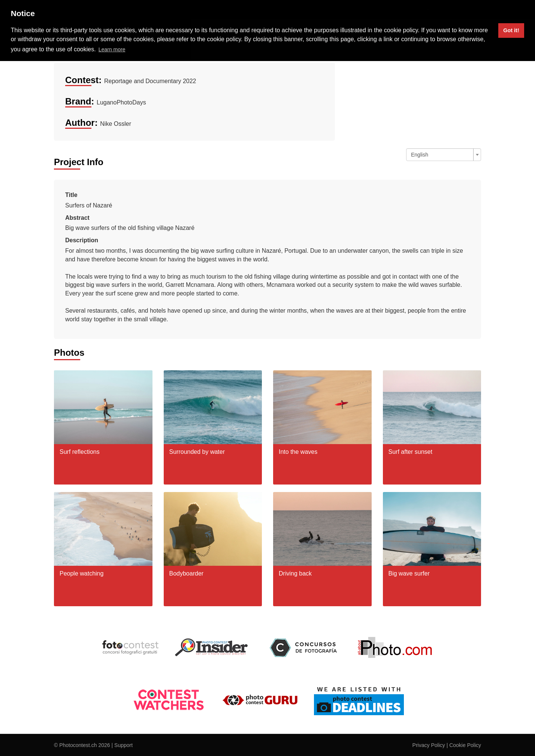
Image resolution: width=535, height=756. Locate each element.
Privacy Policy (429, 745)
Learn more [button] (112, 49)
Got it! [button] (511, 30)
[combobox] (444, 155)
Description (82, 240)
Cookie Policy (465, 745)
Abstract (77, 218)
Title (71, 195)
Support (123, 745)
